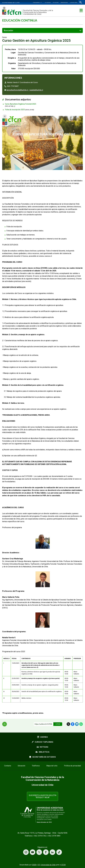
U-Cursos (48, 2)
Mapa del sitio (52, 766)
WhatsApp (81, 724)
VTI (39, 865)
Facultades (36, 2)
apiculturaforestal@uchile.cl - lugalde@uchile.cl (25, 90)
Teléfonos (36, 766)
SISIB (34, 865)
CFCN (63, 865)
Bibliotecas (64, 2)
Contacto (8, 766)
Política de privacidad (72, 766)
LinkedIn (77, 724)
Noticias (42, 747)
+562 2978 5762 (40, 836)
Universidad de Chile (48, 865)
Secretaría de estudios (43, 757)
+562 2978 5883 (54, 836)
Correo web (74, 2)
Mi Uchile (56, 2)
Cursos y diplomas (42, 742)
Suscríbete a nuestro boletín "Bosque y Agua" (42, 796)
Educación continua (20, 20)
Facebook (73, 724)
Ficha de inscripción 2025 (19, 110)
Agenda (42, 737)
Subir (5, 724)
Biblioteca (42, 752)
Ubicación (21, 766)
